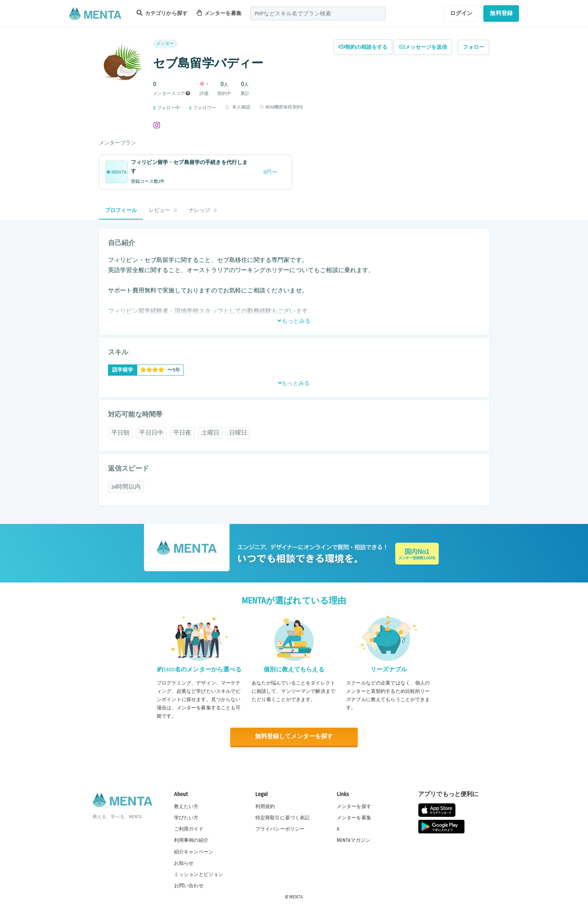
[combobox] (318, 14)
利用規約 (265, 806)
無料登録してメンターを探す (294, 737)
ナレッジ (202, 210)
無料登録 (501, 13)
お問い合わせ (189, 885)
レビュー (163, 210)
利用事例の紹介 (191, 840)
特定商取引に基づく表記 (283, 817)
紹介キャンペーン (194, 852)
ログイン (461, 13)
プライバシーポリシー (280, 829)
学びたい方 (186, 817)
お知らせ (184, 863)
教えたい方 (186, 806)
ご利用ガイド (189, 829)
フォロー (473, 47)
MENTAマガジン (353, 840)
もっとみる (294, 321)
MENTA (296, 897)
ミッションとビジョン (199, 874)
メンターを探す (354, 806)
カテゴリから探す (162, 13)
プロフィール (121, 210)
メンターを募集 (219, 13)
